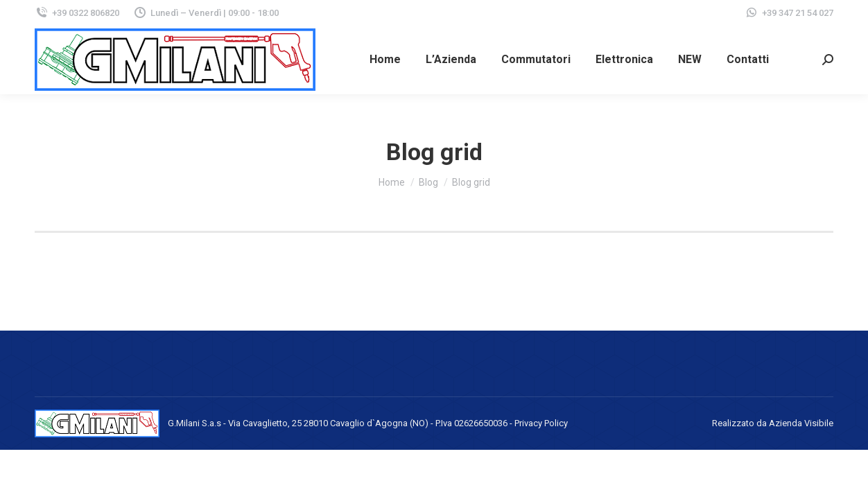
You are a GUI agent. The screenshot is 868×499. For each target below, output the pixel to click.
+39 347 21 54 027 (798, 13)
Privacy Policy (541, 423)
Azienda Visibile (801, 423)
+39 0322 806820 (77, 13)
